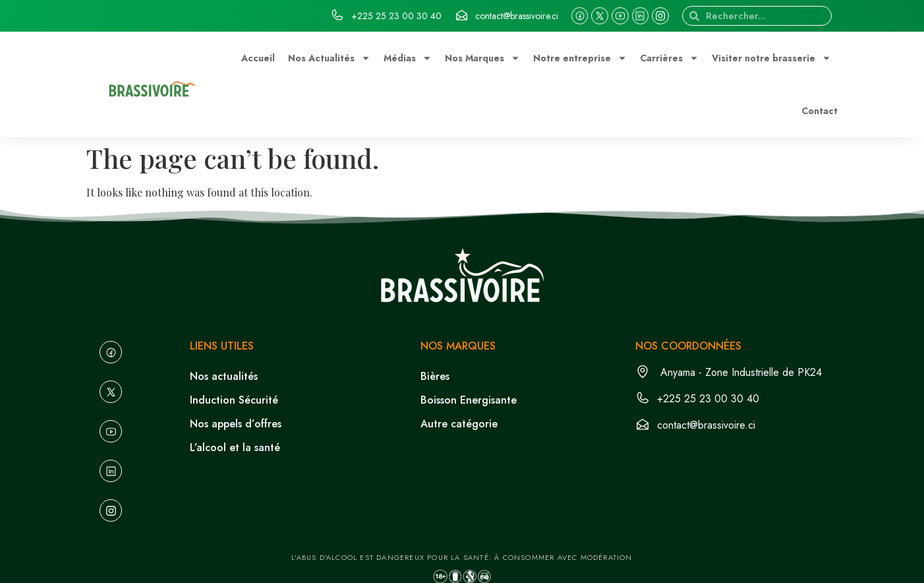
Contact (820, 111)
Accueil (258, 58)
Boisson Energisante (469, 400)
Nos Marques (482, 58)
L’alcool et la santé (235, 447)
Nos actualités (224, 376)
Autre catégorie (459, 424)
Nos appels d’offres (236, 424)
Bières (435, 376)
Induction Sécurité (234, 400)
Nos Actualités (329, 58)
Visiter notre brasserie (771, 58)
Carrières (669, 58)
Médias (408, 58)
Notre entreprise (580, 58)
